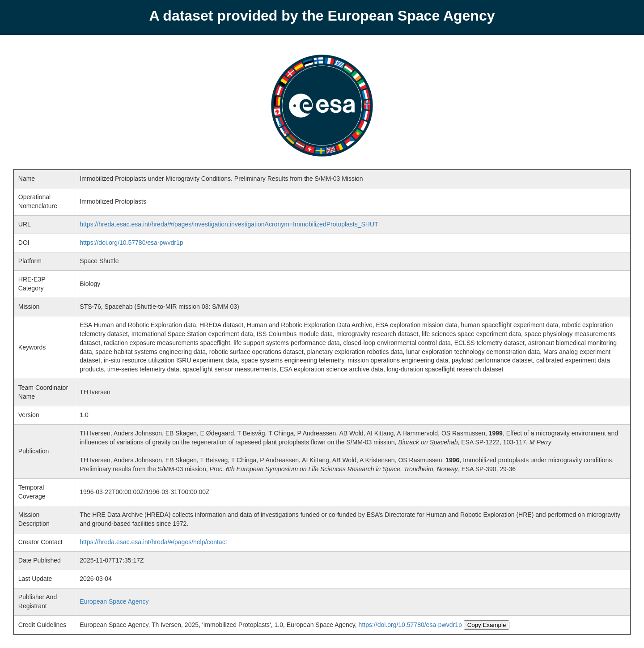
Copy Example (487, 625)
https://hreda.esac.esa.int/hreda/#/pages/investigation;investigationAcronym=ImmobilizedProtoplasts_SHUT (229, 224)
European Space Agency (114, 601)
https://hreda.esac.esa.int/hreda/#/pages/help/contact (153, 542)
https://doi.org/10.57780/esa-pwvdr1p (131, 243)
